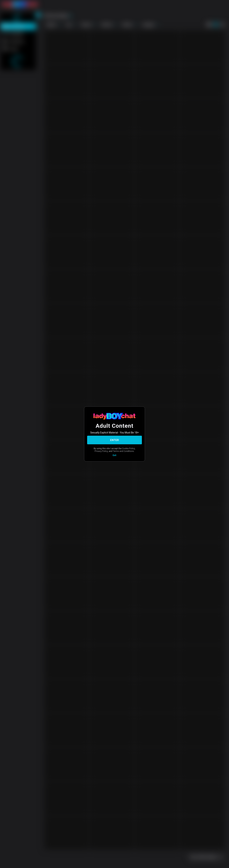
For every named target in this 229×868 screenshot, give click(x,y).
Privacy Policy (101, 451)
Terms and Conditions (123, 451)
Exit (114, 455)
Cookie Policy (128, 449)
